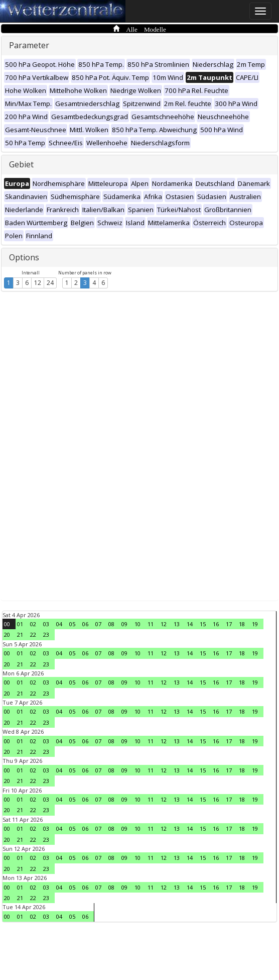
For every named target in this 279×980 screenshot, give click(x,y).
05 (72, 624)
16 (216, 624)
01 (20, 624)
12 (38, 283)
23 (46, 634)
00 (7, 624)
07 (98, 624)
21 (20, 634)
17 (229, 624)
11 (151, 624)
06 (85, 624)
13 (177, 624)
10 (137, 624)
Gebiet (21, 164)
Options (24, 257)
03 (46, 624)
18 (242, 624)
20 (7, 634)
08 (111, 624)
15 (203, 624)
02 (33, 624)
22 (33, 634)
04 (59, 624)
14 (190, 624)
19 (255, 624)
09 (124, 624)
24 (50, 283)
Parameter (29, 45)
